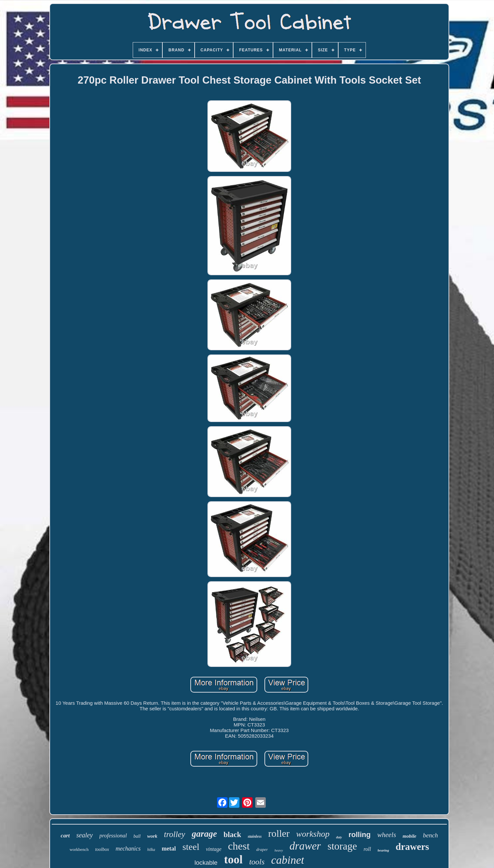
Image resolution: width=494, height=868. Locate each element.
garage (204, 834)
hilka (151, 850)
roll (367, 849)
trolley (175, 834)
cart (65, 836)
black (233, 835)
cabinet (288, 860)
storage (342, 846)
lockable (206, 863)
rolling (359, 835)
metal (169, 849)
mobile (410, 836)
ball (137, 836)
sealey (85, 835)
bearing (384, 850)
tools (257, 862)
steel (191, 847)
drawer (305, 846)
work (152, 836)
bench (430, 835)
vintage (214, 849)
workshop (313, 834)
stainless (255, 836)
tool (233, 860)
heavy (279, 850)
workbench (79, 849)
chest (239, 846)
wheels (386, 835)
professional (113, 836)
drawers (412, 847)
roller (279, 833)
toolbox (102, 849)
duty (339, 837)
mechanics (128, 849)
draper (262, 849)
